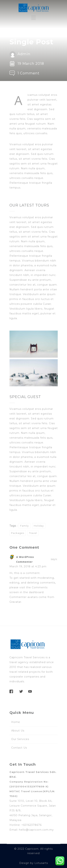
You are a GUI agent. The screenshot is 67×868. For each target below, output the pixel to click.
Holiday (39, 526)
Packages (18, 533)
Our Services (20, 739)
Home (16, 722)
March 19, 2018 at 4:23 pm (28, 566)
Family (24, 526)
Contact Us (19, 748)
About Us (18, 731)
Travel (33, 533)
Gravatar (15, 602)
